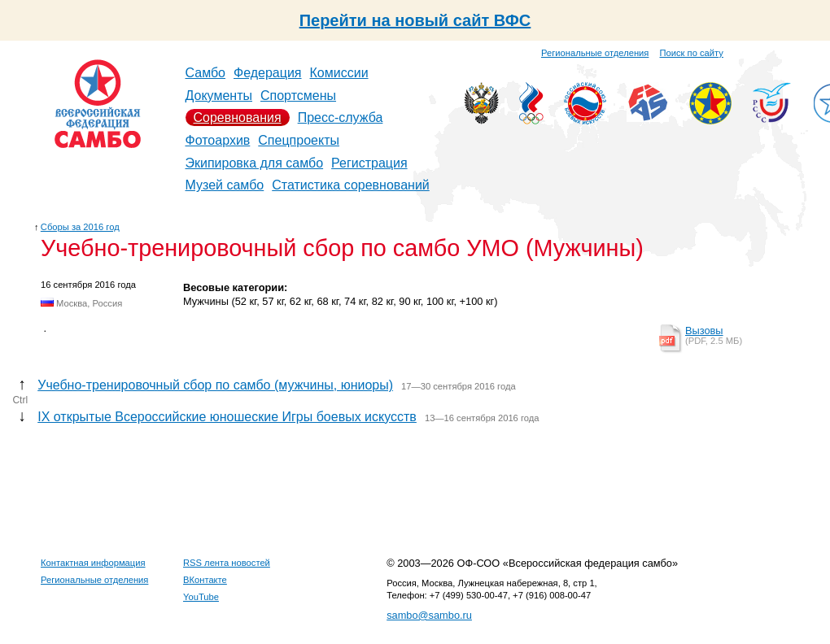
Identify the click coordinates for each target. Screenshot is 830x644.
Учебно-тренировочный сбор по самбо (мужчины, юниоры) (215, 385)
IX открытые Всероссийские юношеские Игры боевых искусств (227, 417)
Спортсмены (298, 96)
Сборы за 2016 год (80, 227)
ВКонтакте (205, 580)
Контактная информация (93, 563)
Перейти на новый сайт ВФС (415, 20)
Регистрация (369, 163)
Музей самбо (225, 185)
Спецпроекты (299, 140)
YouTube (201, 597)
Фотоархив (218, 140)
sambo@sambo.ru (429, 615)
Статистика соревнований (351, 185)
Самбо (206, 73)
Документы (219, 96)
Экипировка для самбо (255, 163)
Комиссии (339, 73)
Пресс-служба (341, 117)
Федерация (268, 73)
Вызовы (704, 331)
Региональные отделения (595, 53)
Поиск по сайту (692, 53)
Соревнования (238, 117)
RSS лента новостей (227, 563)
